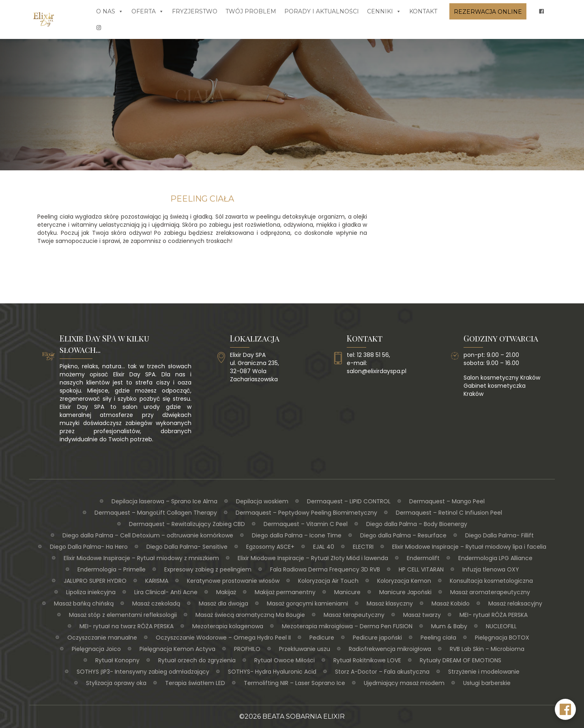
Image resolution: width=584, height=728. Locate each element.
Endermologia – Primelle (112, 569)
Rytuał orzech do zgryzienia (197, 660)
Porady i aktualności (322, 11)
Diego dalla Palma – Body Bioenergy (417, 524)
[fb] (541, 11)
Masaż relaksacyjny (515, 603)
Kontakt (423, 11)
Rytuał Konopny (117, 660)
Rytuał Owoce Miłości (284, 660)
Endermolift (423, 558)
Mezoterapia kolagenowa (228, 626)
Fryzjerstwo (195, 11)
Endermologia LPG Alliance (495, 558)
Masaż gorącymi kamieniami (307, 603)
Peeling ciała (438, 638)
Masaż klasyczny (390, 603)
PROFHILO (247, 649)
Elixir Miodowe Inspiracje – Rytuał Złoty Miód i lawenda (313, 558)
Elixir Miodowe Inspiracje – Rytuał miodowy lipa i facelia (469, 547)
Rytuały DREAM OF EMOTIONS (461, 660)
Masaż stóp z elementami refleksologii (123, 615)
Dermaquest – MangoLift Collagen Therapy (156, 513)
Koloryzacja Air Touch (328, 581)
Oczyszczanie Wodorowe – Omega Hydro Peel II (223, 638)
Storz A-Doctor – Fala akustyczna (382, 672)
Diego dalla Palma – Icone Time (297, 535)
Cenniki (384, 11)
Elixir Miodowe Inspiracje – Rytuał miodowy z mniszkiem (141, 558)
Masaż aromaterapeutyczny (490, 592)
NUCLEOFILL (501, 626)
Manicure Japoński (405, 592)
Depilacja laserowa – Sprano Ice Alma (164, 501)
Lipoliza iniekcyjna (91, 592)
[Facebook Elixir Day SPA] (565, 709)
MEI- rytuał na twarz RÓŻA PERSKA (127, 626)
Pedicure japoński (377, 638)
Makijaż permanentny (285, 592)
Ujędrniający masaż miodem (404, 683)
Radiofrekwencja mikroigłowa (390, 649)
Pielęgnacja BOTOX (502, 638)
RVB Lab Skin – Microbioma (487, 649)
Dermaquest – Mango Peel (447, 501)
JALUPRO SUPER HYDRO (95, 581)
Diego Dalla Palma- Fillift (499, 535)
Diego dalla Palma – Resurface (403, 535)
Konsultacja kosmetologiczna (491, 581)
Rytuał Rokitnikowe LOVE (367, 660)
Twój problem (251, 11)
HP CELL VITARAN (421, 569)
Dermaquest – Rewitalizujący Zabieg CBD (187, 524)
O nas (110, 11)
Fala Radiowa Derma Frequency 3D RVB (325, 569)
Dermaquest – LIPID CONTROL (349, 501)
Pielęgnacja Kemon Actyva (177, 649)
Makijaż (226, 592)
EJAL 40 (324, 547)
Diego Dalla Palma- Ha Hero (89, 547)
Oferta (148, 11)
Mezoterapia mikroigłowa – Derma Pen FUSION (347, 626)
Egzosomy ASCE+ (270, 547)
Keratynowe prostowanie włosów (233, 581)
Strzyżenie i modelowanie (484, 672)
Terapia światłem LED (195, 683)
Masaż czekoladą (156, 603)
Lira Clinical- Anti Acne (166, 592)
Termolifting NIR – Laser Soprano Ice (294, 683)
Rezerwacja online (488, 12)
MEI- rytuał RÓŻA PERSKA (494, 615)
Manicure (347, 592)
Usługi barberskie (487, 683)
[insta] (99, 28)
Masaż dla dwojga (223, 603)
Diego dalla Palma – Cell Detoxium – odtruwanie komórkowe (148, 535)
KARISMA (157, 581)
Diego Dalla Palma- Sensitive (187, 547)
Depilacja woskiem (262, 501)
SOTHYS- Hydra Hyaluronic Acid (272, 672)
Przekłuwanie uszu (305, 649)
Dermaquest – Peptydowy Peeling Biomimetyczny (306, 513)
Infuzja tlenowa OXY (491, 569)
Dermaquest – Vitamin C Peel (306, 524)
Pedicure (322, 638)
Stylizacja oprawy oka (116, 683)
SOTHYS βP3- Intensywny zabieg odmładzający (143, 672)
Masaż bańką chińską (84, 603)
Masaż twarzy (422, 615)
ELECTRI (363, 547)
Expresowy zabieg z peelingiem (208, 569)
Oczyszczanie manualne (102, 638)
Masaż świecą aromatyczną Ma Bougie (250, 615)
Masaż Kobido (451, 603)
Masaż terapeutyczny (354, 615)
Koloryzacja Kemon (404, 581)
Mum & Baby (449, 626)
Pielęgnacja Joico (96, 649)
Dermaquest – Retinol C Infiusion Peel (449, 513)
